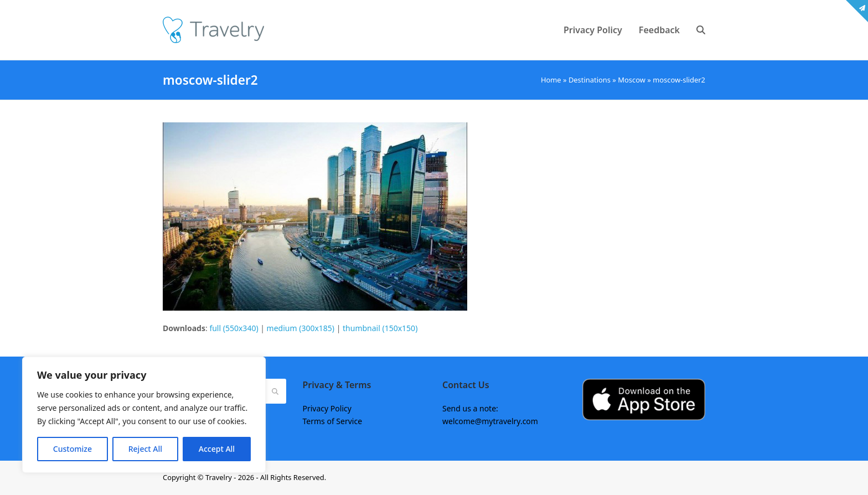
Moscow (632, 80)
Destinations (590, 80)
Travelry (219, 477)
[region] (144, 415)
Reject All (145, 449)
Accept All (217, 449)
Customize (73, 449)
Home (551, 80)
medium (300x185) (301, 328)
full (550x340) (234, 328)
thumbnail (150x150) (380, 328)
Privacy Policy (327, 408)
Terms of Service (333, 421)
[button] (701, 30)
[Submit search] (275, 391)
